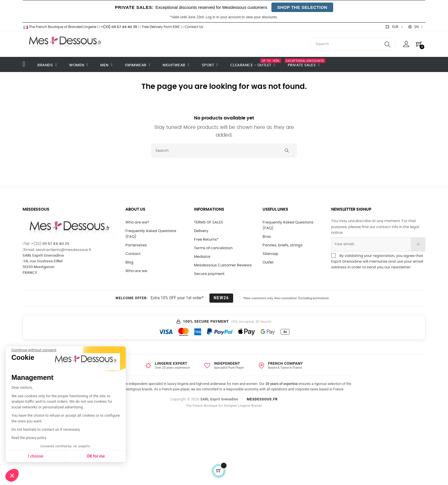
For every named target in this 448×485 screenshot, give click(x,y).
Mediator (202, 257)
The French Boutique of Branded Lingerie (59, 27)
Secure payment (209, 274)
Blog (129, 263)
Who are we (136, 271)
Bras (267, 237)
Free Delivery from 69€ (160, 27)
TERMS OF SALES (209, 222)
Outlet (268, 263)
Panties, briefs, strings (283, 245)
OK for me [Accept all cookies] (46, 456)
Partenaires (136, 245)
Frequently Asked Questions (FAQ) (151, 234)
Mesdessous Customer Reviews (223, 265)
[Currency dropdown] (394, 27)
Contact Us (193, 27)
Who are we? (137, 222)
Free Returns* (206, 240)
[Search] (224, 151)
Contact (133, 254)
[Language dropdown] (415, 27)
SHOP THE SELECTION (302, 7)
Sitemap (270, 254)
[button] (12, 475)
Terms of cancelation (213, 248)
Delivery (201, 231)
